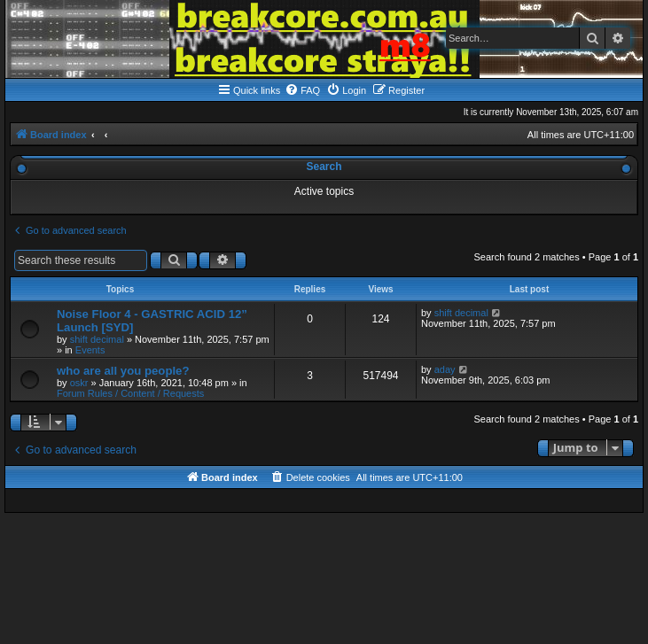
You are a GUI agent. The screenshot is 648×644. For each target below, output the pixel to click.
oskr (79, 383)
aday (445, 369)
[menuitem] (302, 90)
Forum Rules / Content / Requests (130, 393)
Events (90, 350)
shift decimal (97, 339)
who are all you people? (123, 371)
